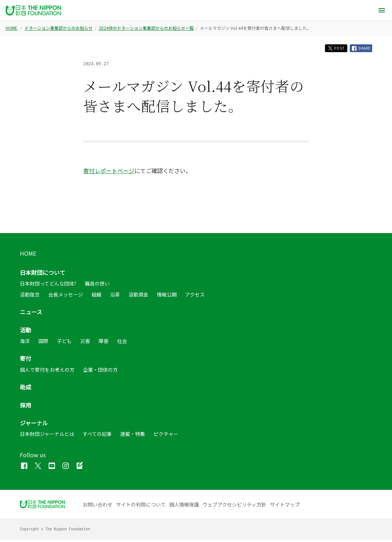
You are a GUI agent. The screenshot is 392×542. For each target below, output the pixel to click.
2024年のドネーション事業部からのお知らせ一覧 (146, 28)
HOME (12, 28)
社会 (122, 343)
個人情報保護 (184, 507)
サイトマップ (285, 507)
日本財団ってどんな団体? (48, 286)
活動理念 (30, 297)
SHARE (359, 49)
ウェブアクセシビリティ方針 (234, 507)
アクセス (195, 297)
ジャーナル (34, 425)
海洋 (25, 343)
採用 (26, 407)
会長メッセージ (66, 297)
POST (329, 49)
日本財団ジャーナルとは (47, 436)
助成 (26, 389)
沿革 (115, 297)
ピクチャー (166, 436)
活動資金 (138, 297)
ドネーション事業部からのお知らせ (59, 28)
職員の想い (97, 286)
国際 (43, 343)
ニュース (31, 314)
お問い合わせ (98, 507)
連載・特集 (133, 436)
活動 (26, 332)
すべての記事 (97, 436)
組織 (96, 297)
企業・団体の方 (100, 372)
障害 (104, 343)
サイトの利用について (141, 507)
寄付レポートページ (109, 173)
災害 (85, 343)
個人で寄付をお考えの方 (47, 372)
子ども (64, 343)
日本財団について (43, 275)
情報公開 (167, 297)
